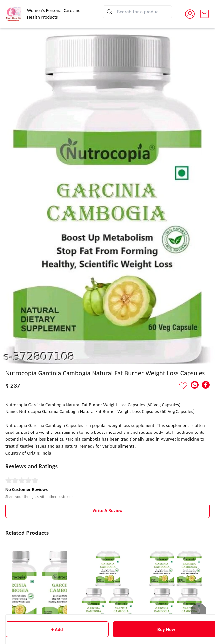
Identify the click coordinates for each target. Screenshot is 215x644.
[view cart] (204, 14)
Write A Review (108, 511)
